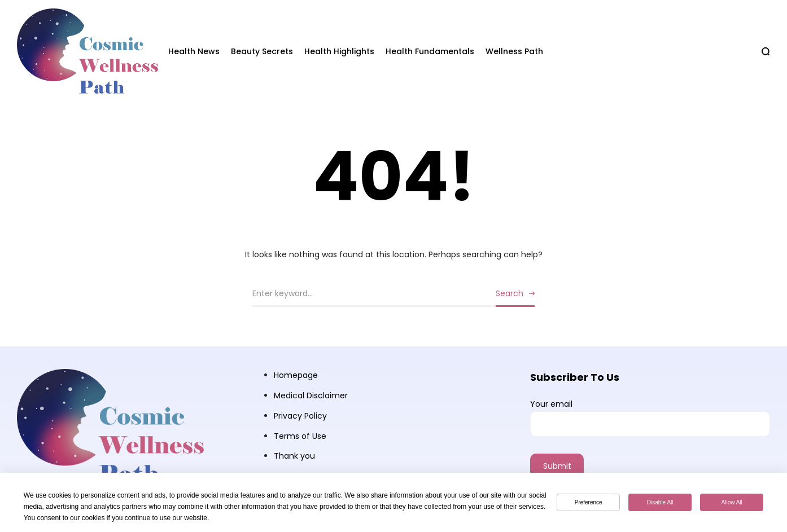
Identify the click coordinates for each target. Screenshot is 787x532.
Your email (650, 417)
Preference (589, 502)
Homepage (296, 375)
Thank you (294, 456)
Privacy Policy (300, 416)
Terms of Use (300, 436)
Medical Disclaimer (311, 395)
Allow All (732, 502)
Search (510, 293)
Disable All (660, 502)
